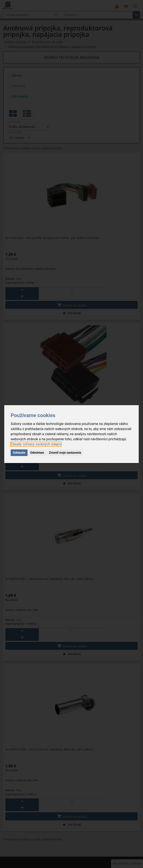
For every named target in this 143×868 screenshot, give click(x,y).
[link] (36, 444)
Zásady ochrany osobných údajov (36, 444)
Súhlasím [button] (19, 453)
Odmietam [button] (37, 453)
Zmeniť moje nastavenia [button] (65, 453)
